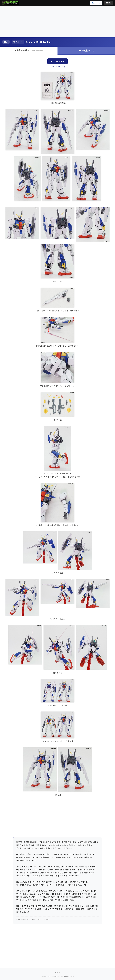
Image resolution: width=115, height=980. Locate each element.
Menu (109, 3)
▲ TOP (57, 972)
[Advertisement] (57, 22)
